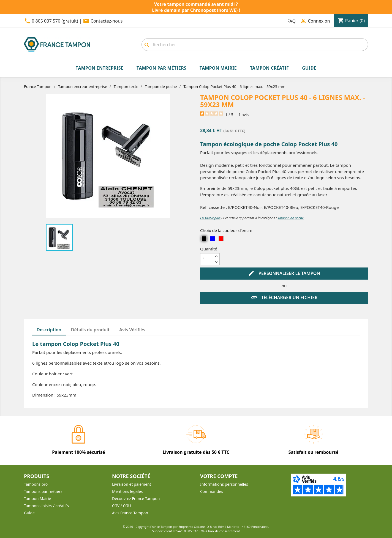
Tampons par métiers (43, 491)
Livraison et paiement (132, 484)
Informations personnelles (224, 484)
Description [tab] (49, 330)
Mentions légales (127, 491)
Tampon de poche (291, 218)
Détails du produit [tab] (90, 330)
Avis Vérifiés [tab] (132, 330)
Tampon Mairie (37, 499)
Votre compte (219, 476)
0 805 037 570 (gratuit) (55, 21)
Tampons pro (36, 484)
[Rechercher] (255, 45)
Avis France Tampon (130, 513)
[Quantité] (207, 259)
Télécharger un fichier (284, 298)
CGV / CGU (122, 506)
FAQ (292, 21)
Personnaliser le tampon (284, 274)
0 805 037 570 (194, 531)
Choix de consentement (223, 531)
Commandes (212, 491)
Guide (29, 513)
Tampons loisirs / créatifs (46, 506)
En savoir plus (210, 218)
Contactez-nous (107, 21)
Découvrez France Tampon (136, 499)
